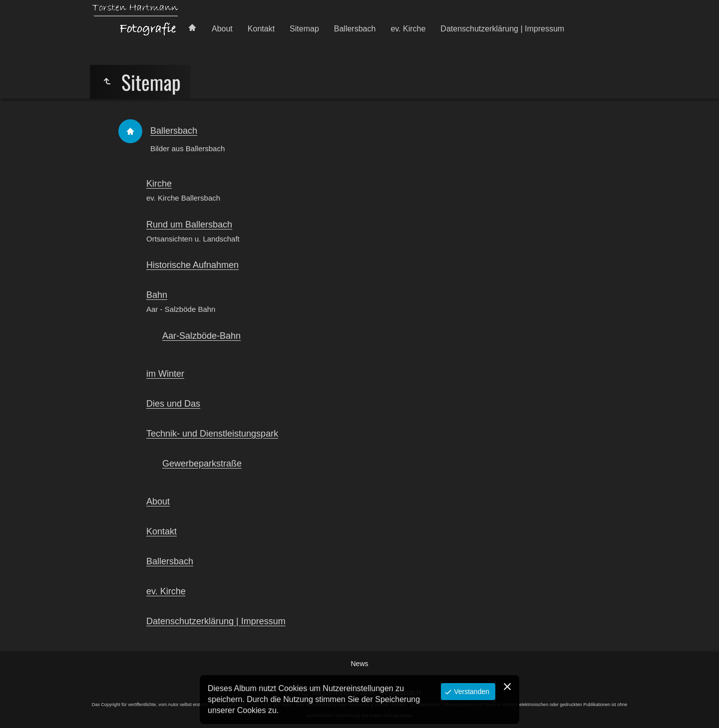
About (222, 29)
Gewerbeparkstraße (202, 464)
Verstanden (471, 692)
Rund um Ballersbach (189, 225)
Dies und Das (173, 404)
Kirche (159, 184)
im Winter (165, 374)
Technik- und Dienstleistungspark (212, 434)
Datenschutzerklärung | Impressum (502, 29)
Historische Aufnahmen (192, 265)
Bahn (157, 295)
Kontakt (261, 29)
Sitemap (304, 29)
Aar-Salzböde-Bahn (201, 336)
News (359, 664)
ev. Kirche (408, 29)
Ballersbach (355, 29)
